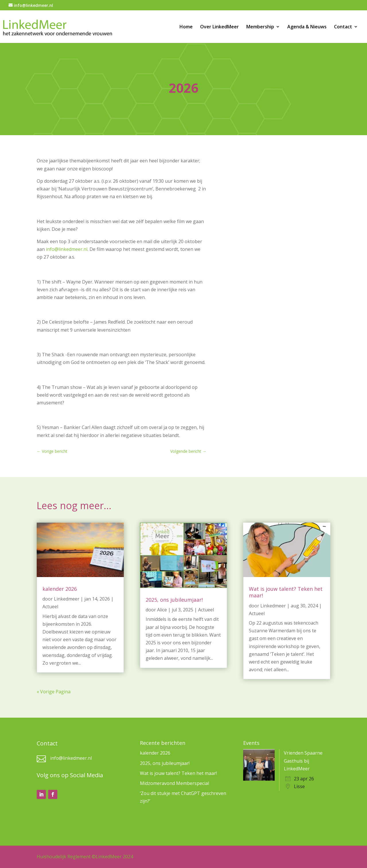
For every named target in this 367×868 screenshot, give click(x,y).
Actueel (50, 607)
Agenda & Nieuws (307, 27)
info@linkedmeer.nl (67, 249)
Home (186, 27)
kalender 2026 (60, 589)
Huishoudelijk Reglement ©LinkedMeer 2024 (85, 857)
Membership (260, 27)
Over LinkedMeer (219, 27)
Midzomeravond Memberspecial (174, 783)
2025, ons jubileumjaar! (174, 600)
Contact (343, 27)
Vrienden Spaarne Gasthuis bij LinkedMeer (303, 761)
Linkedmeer (67, 599)
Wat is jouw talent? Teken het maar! (286, 592)
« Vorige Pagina (54, 692)
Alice (162, 610)
